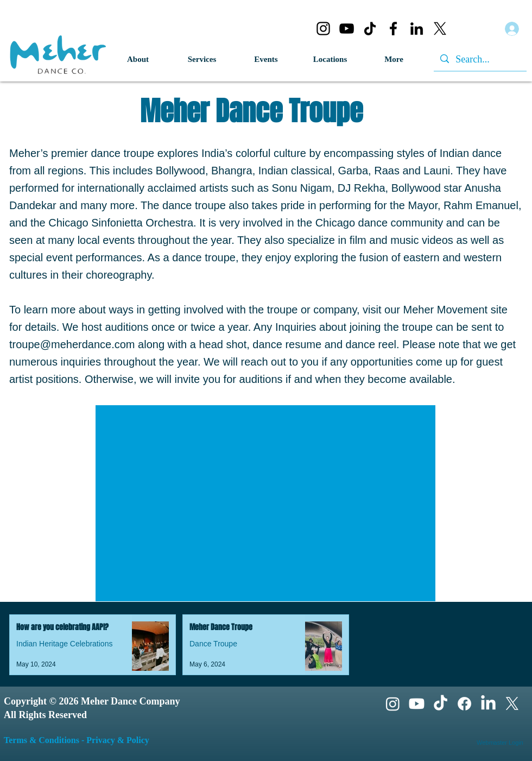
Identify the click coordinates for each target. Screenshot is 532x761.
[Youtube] (417, 704)
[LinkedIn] (417, 29)
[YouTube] (347, 29)
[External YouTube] (265, 503)
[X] (440, 29)
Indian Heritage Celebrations (64, 644)
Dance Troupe (213, 644)
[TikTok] (370, 29)
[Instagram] (323, 29)
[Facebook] (393, 29)
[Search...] (480, 59)
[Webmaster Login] (500, 743)
